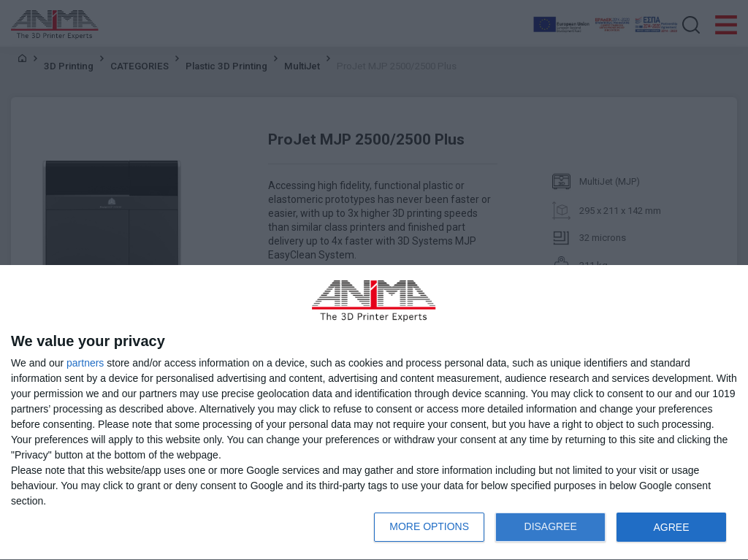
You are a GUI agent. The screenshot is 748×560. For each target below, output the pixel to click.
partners (85, 363)
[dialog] (374, 413)
